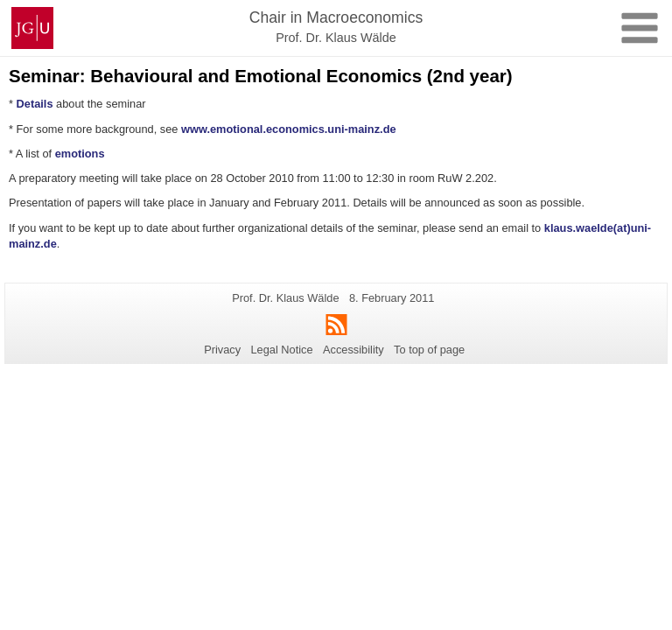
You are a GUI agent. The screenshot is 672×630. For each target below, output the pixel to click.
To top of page (429, 350)
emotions (80, 154)
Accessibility (353, 350)
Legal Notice (281, 350)
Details (35, 104)
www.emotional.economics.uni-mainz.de (289, 129)
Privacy (222, 350)
